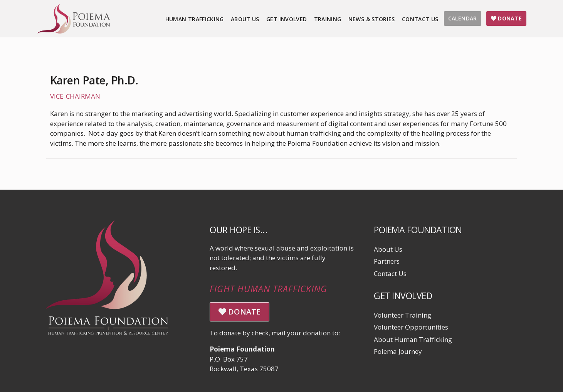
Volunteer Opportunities (411, 327)
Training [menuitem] (328, 19)
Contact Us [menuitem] (420, 19)
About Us (388, 249)
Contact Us (390, 273)
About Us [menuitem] (245, 19)
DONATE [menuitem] (507, 18)
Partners (387, 261)
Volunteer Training (403, 315)
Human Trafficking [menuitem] (195, 19)
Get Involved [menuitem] (287, 19)
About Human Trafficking (413, 339)
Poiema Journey (398, 351)
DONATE (239, 312)
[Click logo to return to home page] (74, 31)
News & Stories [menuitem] (372, 19)
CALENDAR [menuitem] (463, 18)
